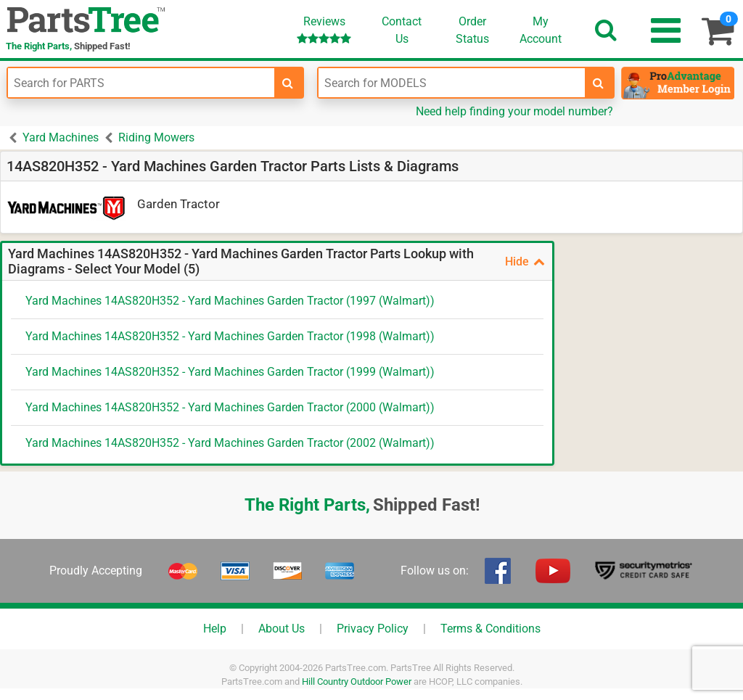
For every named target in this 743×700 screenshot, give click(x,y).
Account (541, 30)
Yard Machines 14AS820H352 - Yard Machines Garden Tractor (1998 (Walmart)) (230, 336)
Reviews (324, 29)
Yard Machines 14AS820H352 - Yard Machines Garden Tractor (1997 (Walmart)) (230, 301)
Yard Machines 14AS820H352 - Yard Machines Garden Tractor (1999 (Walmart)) (230, 372)
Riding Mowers (156, 137)
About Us (282, 629)
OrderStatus (472, 30)
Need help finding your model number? (514, 111)
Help (215, 629)
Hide (525, 262)
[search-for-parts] (288, 83)
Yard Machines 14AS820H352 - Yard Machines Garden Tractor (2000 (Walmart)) (230, 407)
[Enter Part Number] (141, 83)
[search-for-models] (599, 83)
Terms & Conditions (490, 629)
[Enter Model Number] (452, 83)
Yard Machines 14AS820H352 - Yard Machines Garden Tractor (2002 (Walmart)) (230, 443)
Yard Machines (61, 137)
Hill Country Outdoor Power (357, 682)
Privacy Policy (373, 629)
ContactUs (402, 30)
